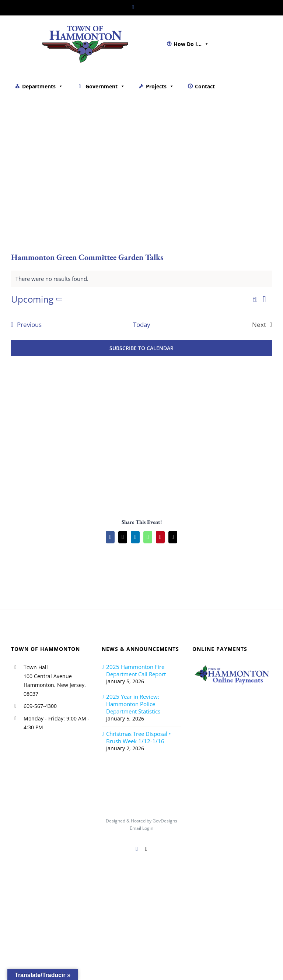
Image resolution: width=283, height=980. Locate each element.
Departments (43, 86)
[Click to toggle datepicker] (38, 299)
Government (105, 86)
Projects (160, 86)
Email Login (141, 828)
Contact (205, 86)
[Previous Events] (25, 325)
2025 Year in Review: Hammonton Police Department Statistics (133, 704)
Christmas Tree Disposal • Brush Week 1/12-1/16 (139, 737)
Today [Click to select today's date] (142, 325)
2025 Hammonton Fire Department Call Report (136, 670)
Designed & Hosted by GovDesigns (141, 821)
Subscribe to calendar (141, 348)
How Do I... (191, 44)
